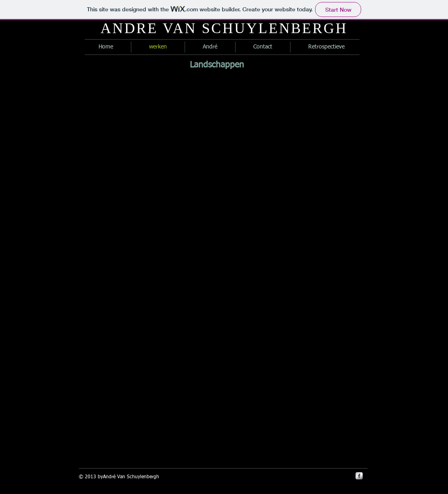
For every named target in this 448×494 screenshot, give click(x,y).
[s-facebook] (359, 476)
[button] (74, 136)
